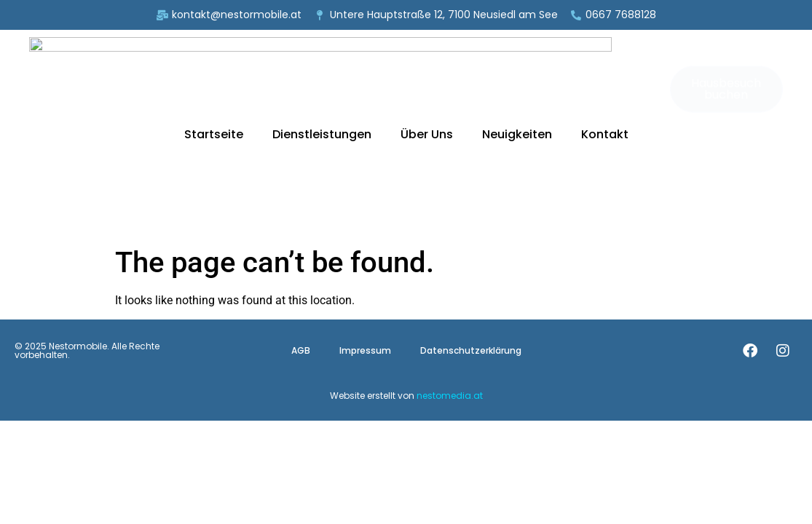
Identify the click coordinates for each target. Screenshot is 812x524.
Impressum (365, 202)
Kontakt (605, 60)
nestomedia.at (450, 247)
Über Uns (427, 60)
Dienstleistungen (322, 60)
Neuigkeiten (517, 60)
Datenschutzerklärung (471, 202)
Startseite (214, 60)
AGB (301, 202)
